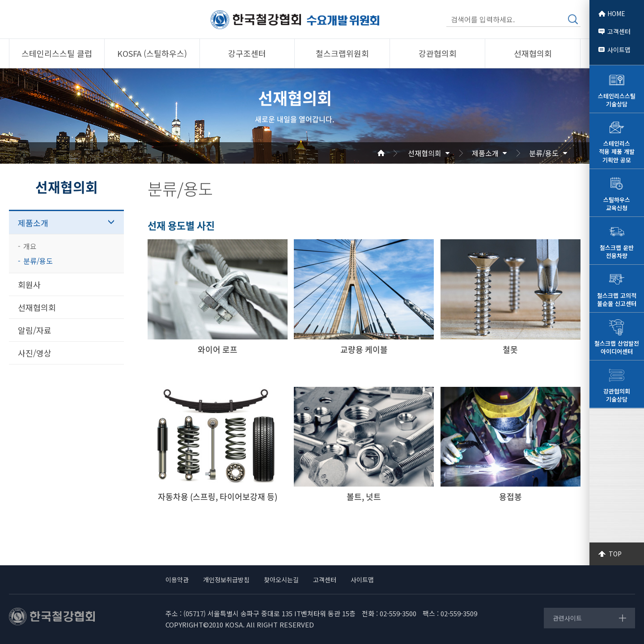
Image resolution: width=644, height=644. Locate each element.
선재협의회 (425, 153)
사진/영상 (35, 353)
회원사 (29, 284)
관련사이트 (567, 618)
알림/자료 (35, 330)
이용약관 (177, 580)
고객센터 (619, 31)
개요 (30, 246)
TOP (615, 554)
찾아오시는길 (281, 580)
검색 (573, 19)
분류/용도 (544, 153)
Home (392, 153)
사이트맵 (619, 50)
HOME (616, 13)
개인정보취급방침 (226, 580)
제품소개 (485, 153)
